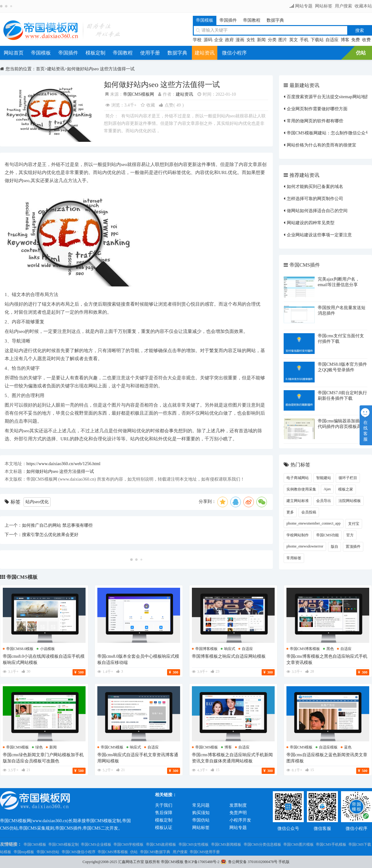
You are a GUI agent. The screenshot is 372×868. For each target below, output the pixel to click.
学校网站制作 (298, 535)
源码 (208, 40)
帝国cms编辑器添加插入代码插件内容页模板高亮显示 (342, 427)
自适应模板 (328, 747)
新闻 (261, 40)
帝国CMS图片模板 (298, 844)
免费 (356, 40)
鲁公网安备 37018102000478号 (253, 862)
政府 (229, 40)
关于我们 (164, 805)
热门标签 (300, 465)
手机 (304, 40)
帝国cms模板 (18, 747)
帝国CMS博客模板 (113, 852)
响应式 (230, 649)
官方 (350, 535)
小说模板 (47, 649)
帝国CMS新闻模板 (226, 844)
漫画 (240, 40)
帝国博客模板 (206, 649)
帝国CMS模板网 (139, 94)
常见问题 (201, 805)
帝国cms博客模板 (305, 649)
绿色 (39, 747)
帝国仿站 (201, 820)
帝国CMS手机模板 (331, 844)
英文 (294, 40)
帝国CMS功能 (328, 535)
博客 (345, 40)
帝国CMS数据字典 (155, 852)
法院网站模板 (350, 501)
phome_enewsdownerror (305, 546)
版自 (334, 547)
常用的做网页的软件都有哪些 (315, 121)
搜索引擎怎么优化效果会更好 (50, 535)
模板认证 (164, 828)
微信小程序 (234, 53)
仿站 (361, 53)
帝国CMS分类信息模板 (262, 844)
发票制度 (238, 805)
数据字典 (275, 20)
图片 (283, 40)
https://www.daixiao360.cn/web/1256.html (63, 464)
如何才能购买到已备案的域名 (315, 187)
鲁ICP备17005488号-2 (202, 862)
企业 (219, 40)
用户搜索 (343, 6)
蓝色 (348, 747)
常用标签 (294, 558)
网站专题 (304, 6)
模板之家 (346, 489)
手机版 (284, 862)
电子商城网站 (298, 478)
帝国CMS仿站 (48, 852)
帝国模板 (205, 20)
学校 (197, 40)
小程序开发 (240, 820)
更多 (290, 512)
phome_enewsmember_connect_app (314, 523)
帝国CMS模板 (22, 577)
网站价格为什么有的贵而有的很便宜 (321, 145)
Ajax (327, 489)
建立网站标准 (298, 501)
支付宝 (354, 524)
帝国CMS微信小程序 (79, 852)
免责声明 (238, 813)
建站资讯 (205, 53)
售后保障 (164, 813)
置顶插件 (353, 547)
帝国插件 (228, 20)
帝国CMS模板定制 (63, 844)
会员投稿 (309, 512)
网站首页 (14, 53)
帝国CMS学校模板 (128, 844)
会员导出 (324, 501)
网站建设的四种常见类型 (311, 223)
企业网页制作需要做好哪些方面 (317, 109)
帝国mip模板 (24, 852)
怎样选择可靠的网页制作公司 (315, 199)
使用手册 (150, 53)
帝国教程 (252, 20)
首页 (40, 69)
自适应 (332, 40)
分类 (272, 40)
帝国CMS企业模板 (96, 844)
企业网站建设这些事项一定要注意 (319, 235)
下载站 (317, 40)
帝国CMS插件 (305, 265)
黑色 (330, 649)
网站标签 (324, 6)
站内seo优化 (37, 502)
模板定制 (95, 53)
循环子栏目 (348, 478)
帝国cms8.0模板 (20, 649)
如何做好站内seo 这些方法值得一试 (101, 69)
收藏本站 (363, 6)
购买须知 (201, 813)
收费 (366, 40)
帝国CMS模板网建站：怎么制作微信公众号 (328, 133)
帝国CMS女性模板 (194, 844)
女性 (251, 40)
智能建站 (324, 478)
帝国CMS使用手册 (205, 852)
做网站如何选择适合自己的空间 (317, 211)
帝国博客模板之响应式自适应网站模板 (229, 656)
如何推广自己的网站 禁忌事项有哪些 (57, 525)
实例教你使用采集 (301, 489)
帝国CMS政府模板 (161, 844)
